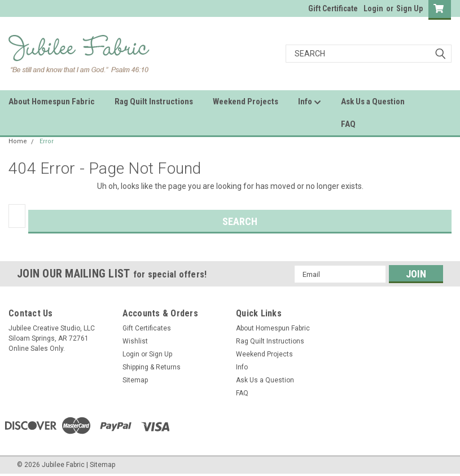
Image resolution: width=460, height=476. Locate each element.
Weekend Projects (246, 102)
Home (18, 141)
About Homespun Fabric (52, 102)
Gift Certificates (147, 328)
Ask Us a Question (373, 102)
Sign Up (409, 8)
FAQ (348, 124)
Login (373, 8)
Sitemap (135, 380)
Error (47, 141)
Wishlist (135, 341)
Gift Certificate (333, 8)
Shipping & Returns (152, 367)
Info (310, 102)
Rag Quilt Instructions (154, 102)
